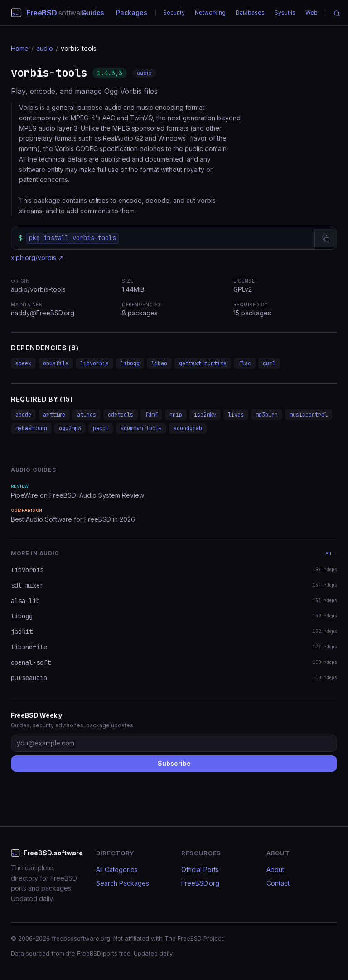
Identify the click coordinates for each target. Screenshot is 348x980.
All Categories (117, 870)
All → (331, 554)
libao (159, 363)
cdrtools (121, 415)
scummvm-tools (141, 428)
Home (20, 48)
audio (45, 48)
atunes (87, 415)
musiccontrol (309, 415)
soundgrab (188, 428)
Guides (93, 12)
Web (312, 12)
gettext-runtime (203, 363)
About (275, 870)
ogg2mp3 (70, 428)
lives (236, 415)
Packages (132, 12)
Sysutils (285, 12)
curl (269, 363)
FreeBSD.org (200, 883)
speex (23, 363)
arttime (54, 415)
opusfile (56, 363)
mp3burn (267, 415)
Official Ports (200, 870)
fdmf (151, 415)
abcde (23, 415)
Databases (250, 12)
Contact (278, 883)
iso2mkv (205, 415)
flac (245, 363)
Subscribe (174, 763)
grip (176, 415)
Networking (210, 12)
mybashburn (31, 428)
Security (174, 12)
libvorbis (94, 363)
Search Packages (123, 883)
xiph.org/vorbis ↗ (37, 257)
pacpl (101, 428)
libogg (130, 363)
